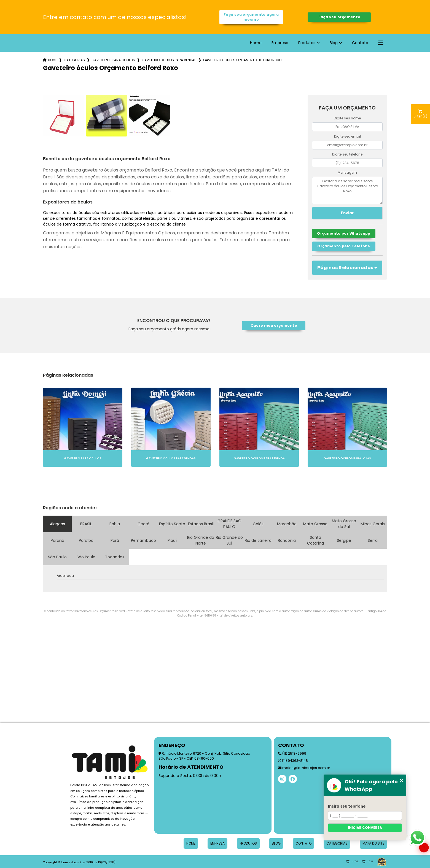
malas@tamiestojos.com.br (304, 768)
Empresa (280, 43)
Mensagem (347, 172)
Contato (360, 43)
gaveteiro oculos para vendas (169, 60)
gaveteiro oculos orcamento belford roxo (242, 60)
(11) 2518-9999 (292, 753)
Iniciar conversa (365, 828)
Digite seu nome (347, 118)
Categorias (74, 60)
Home (256, 43)
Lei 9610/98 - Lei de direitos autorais (226, 616)
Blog (334, 43)
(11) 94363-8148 (293, 761)
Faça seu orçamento (339, 17)
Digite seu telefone (347, 154)
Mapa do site (373, 843)
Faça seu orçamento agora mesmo (251, 17)
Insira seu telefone (347, 806)
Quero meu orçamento (274, 325)
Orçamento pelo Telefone (344, 246)
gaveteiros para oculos (113, 60)
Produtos (307, 43)
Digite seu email (347, 136)
